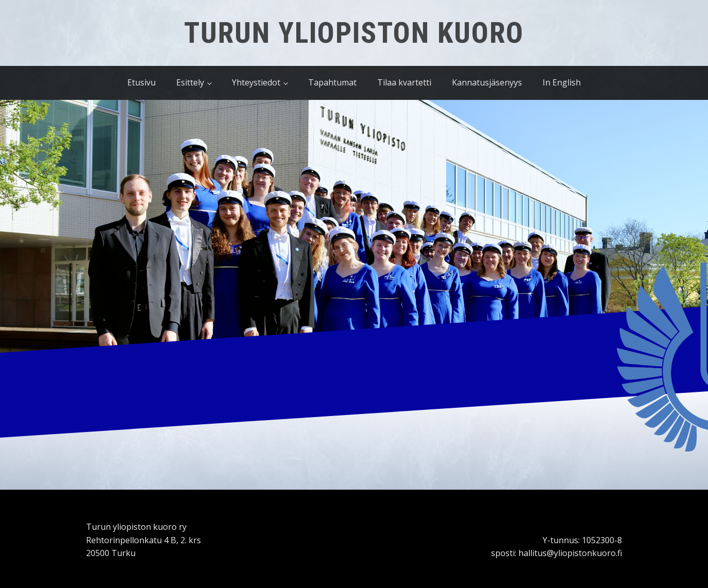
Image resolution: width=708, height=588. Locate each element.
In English (562, 82)
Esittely (190, 82)
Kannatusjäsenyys (487, 82)
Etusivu (141, 82)
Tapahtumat (332, 82)
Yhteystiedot (256, 82)
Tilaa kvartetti (404, 82)
